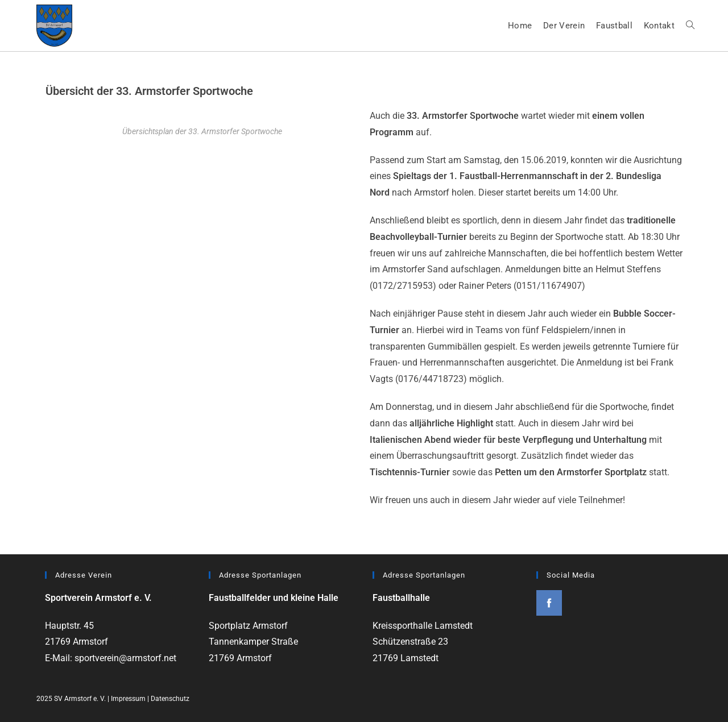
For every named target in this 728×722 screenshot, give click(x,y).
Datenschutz (170, 699)
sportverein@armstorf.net (125, 658)
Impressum (128, 699)
